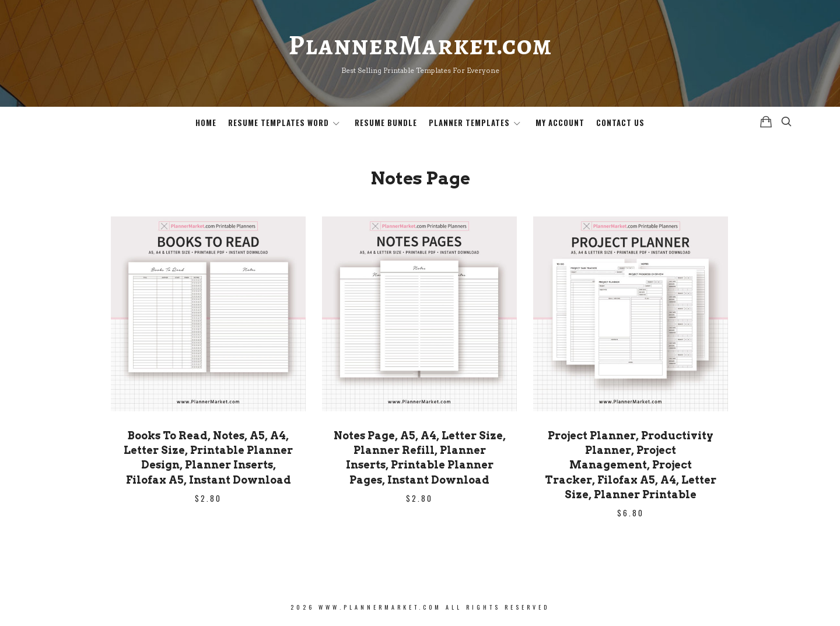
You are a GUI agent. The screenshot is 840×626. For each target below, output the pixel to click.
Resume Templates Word (279, 123)
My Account (560, 123)
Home (206, 123)
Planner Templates (469, 123)
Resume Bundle (386, 123)
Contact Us (620, 123)
